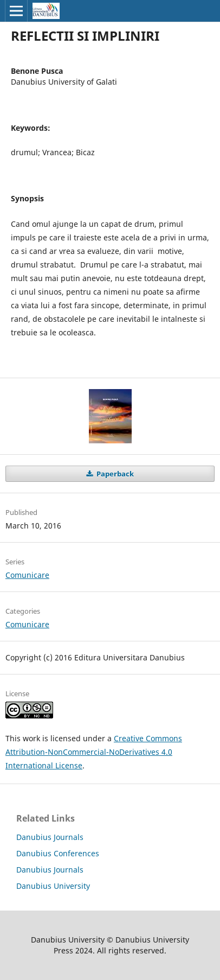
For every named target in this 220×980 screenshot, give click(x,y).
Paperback (114, 474)
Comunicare (27, 575)
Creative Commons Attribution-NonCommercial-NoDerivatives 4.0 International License (94, 752)
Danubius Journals (50, 837)
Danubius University (53, 886)
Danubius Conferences (58, 853)
